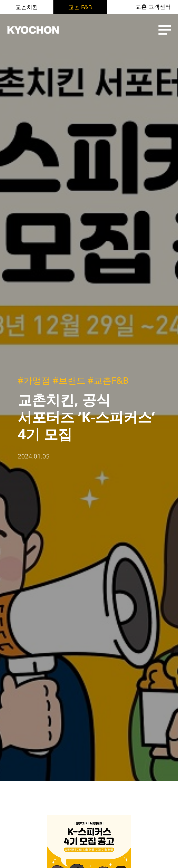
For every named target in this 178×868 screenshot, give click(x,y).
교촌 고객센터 (153, 7)
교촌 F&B (80, 7)
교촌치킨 (27, 7)
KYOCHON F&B (33, 30)
